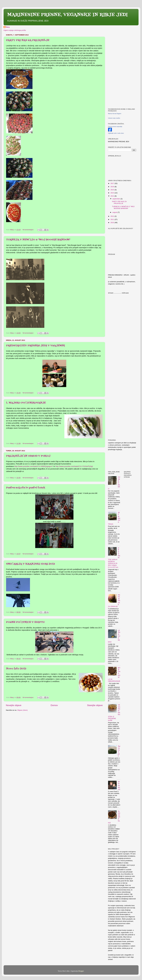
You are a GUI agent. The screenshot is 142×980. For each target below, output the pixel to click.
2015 (113, 190)
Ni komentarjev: (28, 230)
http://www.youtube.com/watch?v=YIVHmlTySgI (74, 466)
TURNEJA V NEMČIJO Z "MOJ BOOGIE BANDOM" (38, 240)
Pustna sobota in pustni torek (26, 488)
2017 (113, 183)
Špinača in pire (119, 751)
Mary (8, 27)
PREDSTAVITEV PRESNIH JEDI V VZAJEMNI (36, 346)
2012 (113, 216)
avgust (115, 212)
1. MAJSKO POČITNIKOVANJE (26, 403)
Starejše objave (95, 705)
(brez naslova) (119, 785)
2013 (113, 196)
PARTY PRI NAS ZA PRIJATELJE (28, 40)
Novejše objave (14, 705)
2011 (113, 219)
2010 (113, 223)
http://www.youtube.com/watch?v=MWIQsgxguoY (34, 466)
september (117, 199)
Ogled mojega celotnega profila (15, 30)
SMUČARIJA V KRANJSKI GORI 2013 (30, 564)
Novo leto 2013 (16, 669)
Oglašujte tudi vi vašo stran (116, 133)
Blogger (81, 971)
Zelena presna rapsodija (115, 127)
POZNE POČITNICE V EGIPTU (25, 622)
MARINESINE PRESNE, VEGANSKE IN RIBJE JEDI (67, 15)
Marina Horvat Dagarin (115, 114)
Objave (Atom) (22, 710)
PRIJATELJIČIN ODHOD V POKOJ (28, 456)
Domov (54, 705)
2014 (113, 193)
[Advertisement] (122, 69)
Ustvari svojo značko (114, 118)
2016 (113, 187)
